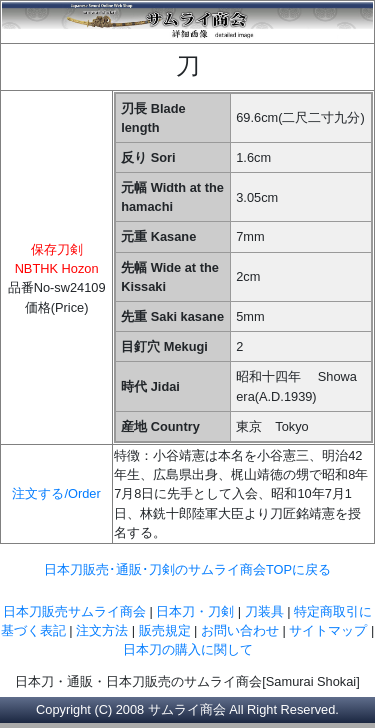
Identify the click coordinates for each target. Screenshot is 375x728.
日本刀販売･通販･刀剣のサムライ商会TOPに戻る (187, 569)
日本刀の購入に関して (188, 649)
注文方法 (102, 630)
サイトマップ (328, 630)
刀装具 (264, 611)
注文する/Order (56, 493)
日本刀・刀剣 (195, 611)
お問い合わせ (240, 630)
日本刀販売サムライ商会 (74, 611)
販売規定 (167, 630)
